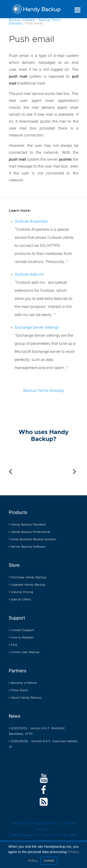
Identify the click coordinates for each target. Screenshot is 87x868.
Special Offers (20, 600)
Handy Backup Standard (27, 525)
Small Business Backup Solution (32, 540)
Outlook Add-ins (29, 275)
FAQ (13, 645)
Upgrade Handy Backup (27, 585)
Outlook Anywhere (31, 221)
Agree (49, 861)
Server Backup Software (27, 547)
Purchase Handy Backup (27, 578)
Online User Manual (24, 653)
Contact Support (21, 630)
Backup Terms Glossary (44, 391)
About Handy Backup (25, 698)
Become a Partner (23, 683)
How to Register (21, 638)
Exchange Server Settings (37, 328)
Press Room (19, 691)
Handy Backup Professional (29, 532)
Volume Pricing (21, 592)
